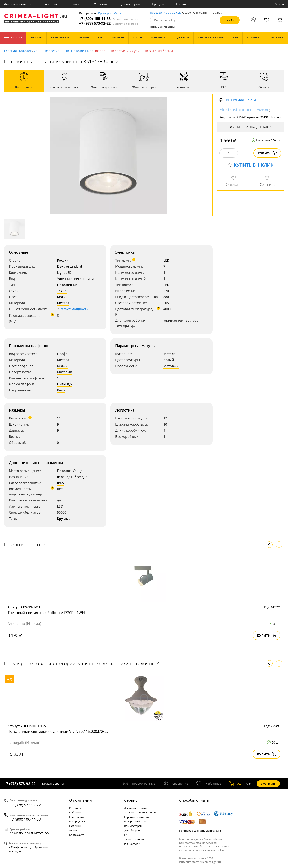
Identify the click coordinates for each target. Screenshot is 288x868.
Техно (62, 291)
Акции (73, 830)
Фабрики (75, 812)
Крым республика (111, 13)
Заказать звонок (53, 783)
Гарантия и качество (137, 817)
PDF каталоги (133, 844)
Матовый (65, 372)
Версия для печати (241, 100)
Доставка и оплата (18, 4)
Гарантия (51, 4)
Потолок (64, 471)
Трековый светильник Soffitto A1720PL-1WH (46, 613)
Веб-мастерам (133, 826)
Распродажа (77, 821)
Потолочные (81, 51)
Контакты (183, 4)
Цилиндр (64, 384)
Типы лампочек (134, 839)
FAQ (127, 835)
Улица (77, 471)
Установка (102, 4)
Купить (267, 153)
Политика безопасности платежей (201, 831)
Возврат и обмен (135, 821)
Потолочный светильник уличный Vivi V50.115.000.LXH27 (58, 731)
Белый (62, 297)
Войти (279, 4)
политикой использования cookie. (203, 850)
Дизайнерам (131, 4)
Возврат (76, 4)
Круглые (64, 519)
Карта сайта (77, 835)
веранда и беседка (72, 477)
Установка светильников (140, 812)
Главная (10, 51)
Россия (63, 260)
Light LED (64, 273)
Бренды (158, 4)
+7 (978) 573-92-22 (109, 23)
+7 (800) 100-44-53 (109, 19)
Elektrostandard (70, 266)
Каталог (13, 38)
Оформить (268, 784)
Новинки (75, 826)
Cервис (131, 800)
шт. (236, 784)
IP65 (60, 483)
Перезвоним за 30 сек (165, 13)
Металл (63, 303)
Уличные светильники (51, 51)
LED (166, 260)
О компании (81, 800)
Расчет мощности (74, 309)
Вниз (61, 390)
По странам (77, 817)
